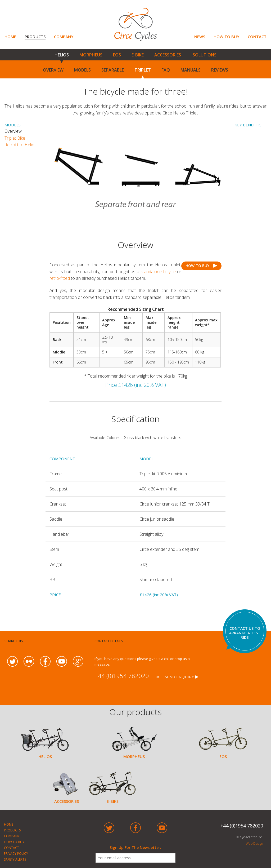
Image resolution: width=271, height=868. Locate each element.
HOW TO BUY (226, 37)
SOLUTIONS (205, 55)
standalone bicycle (158, 272)
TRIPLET (143, 70)
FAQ (166, 70)
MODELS (82, 70)
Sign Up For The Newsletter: (135, 847)
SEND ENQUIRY (179, 677)
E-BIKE (138, 55)
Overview (17, 131)
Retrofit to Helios (21, 145)
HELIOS (62, 55)
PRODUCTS (35, 37)
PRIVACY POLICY (16, 854)
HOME (10, 37)
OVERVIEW (53, 70)
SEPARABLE (113, 70)
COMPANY (64, 37)
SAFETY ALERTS (15, 859)
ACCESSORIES (168, 55)
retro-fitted (60, 278)
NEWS (200, 37)
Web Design (254, 843)
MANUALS (191, 70)
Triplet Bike (15, 138)
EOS (117, 55)
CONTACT (257, 37)
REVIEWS (220, 70)
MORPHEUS (91, 55)
